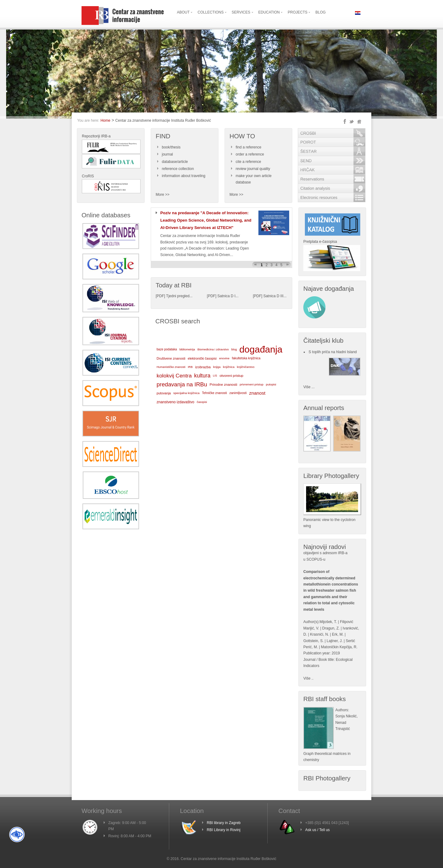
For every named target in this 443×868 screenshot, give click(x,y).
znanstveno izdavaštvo (176, 402)
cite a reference (248, 162)
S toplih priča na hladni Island (333, 352)
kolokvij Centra (174, 376)
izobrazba (203, 367)
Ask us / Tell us (317, 830)
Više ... (309, 387)
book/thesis (171, 147)
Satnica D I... (228, 296)
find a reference (248, 147)
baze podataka (167, 349)
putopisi (271, 384)
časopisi (202, 402)
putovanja (164, 393)
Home (106, 120)
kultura (202, 376)
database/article (175, 162)
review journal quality (253, 169)
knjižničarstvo (246, 367)
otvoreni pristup (231, 376)
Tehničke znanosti (215, 393)
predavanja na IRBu (182, 384)
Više (307, 678)
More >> (163, 195)
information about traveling (184, 176)
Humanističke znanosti (171, 367)
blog (234, 349)
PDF (160, 296)
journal (167, 154)
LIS (215, 376)
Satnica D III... (275, 296)
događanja (261, 349)
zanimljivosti (238, 393)
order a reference (250, 154)
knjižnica (229, 367)
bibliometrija (187, 349)
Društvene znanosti (171, 358)
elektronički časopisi (202, 358)
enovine (224, 358)
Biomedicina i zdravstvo (213, 349)
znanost (257, 393)
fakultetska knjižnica (246, 358)
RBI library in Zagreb (224, 823)
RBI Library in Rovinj (223, 830)
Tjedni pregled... (179, 296)
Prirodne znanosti (223, 385)
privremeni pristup (251, 384)
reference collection (178, 169)
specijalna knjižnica (186, 393)
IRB (190, 367)
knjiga (217, 367)
